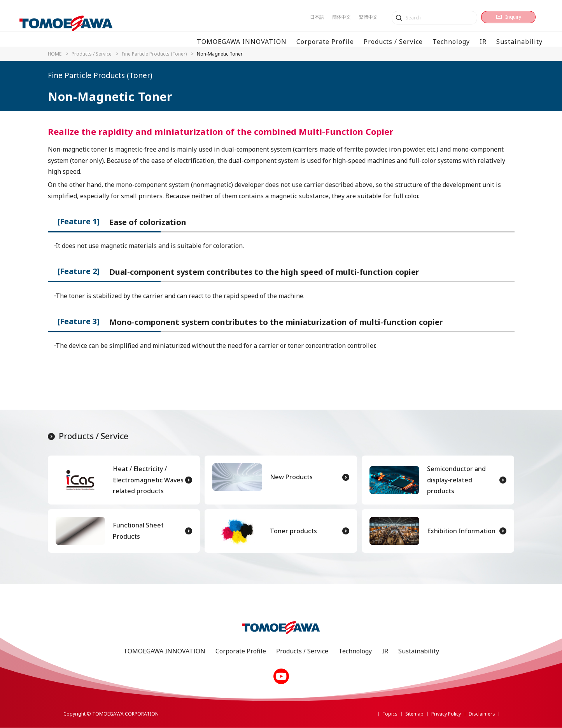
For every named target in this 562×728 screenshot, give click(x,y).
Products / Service (92, 54)
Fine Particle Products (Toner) (154, 54)
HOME (55, 54)
